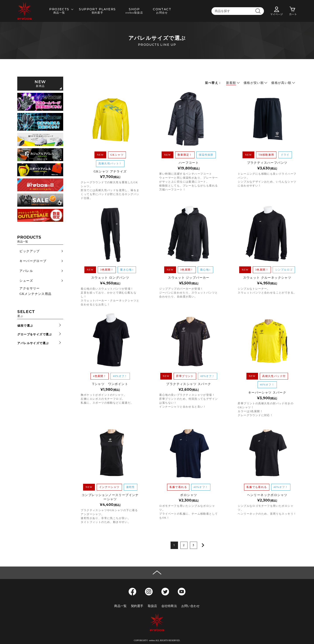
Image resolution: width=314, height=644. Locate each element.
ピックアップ (30, 251)
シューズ (26, 281)
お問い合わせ (191, 606)
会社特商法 (169, 606)
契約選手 (137, 606)
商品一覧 (120, 606)
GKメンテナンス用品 (35, 294)
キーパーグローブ (33, 261)
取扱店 (152, 606)
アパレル (26, 271)
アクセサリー (30, 288)
